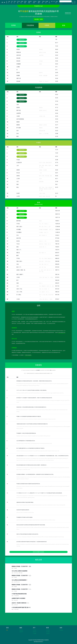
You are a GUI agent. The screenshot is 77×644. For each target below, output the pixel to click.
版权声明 (21, 632)
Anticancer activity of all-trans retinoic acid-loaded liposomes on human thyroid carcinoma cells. (34, 443)
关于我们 (35, 630)
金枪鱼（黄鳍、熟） (21, 270)
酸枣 (18, 255)
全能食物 (22, 2)
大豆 (18, 286)
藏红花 (18, 253)
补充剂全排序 (35, 2)
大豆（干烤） (20, 292)
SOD (17, 131)
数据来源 (21, 630)
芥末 (18, 235)
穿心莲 (18, 173)
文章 (49, 2)
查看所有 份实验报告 (38, 552)
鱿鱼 (18, 247)
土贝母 (18, 179)
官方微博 (48, 632)
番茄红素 (19, 52)
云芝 (18, 182)
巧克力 (18, 244)
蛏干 (18, 280)
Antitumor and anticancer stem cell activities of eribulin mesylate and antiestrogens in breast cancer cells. (36, 419)
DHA (18, 133)
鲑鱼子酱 (19, 238)
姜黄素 (18, 107)
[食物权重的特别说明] (38, 204)
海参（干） (19, 250)
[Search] (66, 1)
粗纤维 (18, 73)
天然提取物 (30, 25)
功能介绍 (57, 2)
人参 (18, 165)
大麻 (18, 105)
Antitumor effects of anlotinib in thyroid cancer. (25, 513)
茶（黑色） (19, 295)
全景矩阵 (43, 2)
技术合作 (35, 632)
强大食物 (19, 2)
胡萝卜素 (19, 78)
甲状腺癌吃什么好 (38, 6)
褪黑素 (18, 125)
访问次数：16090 (38, 19)
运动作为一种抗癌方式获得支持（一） (21, 603)
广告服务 (35, 633)
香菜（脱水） (20, 227)
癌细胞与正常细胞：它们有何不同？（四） (22, 566)
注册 (73, 2)
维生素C (18, 61)
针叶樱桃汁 (19, 232)
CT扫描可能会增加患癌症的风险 (19, 594)
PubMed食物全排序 (62, 333)
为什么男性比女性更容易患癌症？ (20, 580)
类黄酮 (18, 75)
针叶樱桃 (19, 229)
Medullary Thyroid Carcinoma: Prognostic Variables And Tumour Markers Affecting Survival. (33, 436)
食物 (7, 2)
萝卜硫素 (19, 128)
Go (61, 3)
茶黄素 (18, 49)
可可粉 (18, 224)
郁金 (18, 187)
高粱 (18, 283)
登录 (75, 2)
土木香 (18, 196)
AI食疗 (9, 2)
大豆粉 (18, 277)
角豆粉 (18, 241)
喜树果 (18, 170)
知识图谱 (47, 2)
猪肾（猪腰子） (20, 274)
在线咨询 (48, 633)
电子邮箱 (48, 630)
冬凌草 (18, 193)
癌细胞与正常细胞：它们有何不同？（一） (22, 589)
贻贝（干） (19, 267)
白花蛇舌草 (19, 163)
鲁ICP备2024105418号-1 (38, 642)
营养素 (13, 25)
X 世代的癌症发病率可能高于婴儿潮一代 (21, 607)
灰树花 (18, 176)
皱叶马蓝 (19, 110)
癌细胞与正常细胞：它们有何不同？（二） (22, 576)
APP (52, 1)
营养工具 (15, 2)
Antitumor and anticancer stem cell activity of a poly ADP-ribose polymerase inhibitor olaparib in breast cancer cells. (38, 451)
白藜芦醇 (19, 113)
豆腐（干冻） (20, 289)
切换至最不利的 (68, 13)
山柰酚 (18, 67)
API (54, 1)
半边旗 (18, 160)
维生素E (18, 81)
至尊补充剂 (25, 2)
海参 (18, 184)
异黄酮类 (19, 64)
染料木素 (19, 55)
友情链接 (61, 630)
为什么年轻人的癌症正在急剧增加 (20, 571)
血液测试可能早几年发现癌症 (18, 598)
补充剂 (12, 2)
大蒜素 (18, 116)
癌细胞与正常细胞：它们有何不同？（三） (22, 585)
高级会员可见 (22, 40)
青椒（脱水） (20, 261)
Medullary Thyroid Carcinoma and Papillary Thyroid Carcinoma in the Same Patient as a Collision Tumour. (36, 520)
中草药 (47, 25)
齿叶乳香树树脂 (20, 119)
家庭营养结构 (30, 2)
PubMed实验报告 (28, 355)
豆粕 (18, 264)
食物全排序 (39, 2)
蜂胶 (18, 136)
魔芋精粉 (19, 221)
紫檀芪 (18, 122)
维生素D (18, 58)
